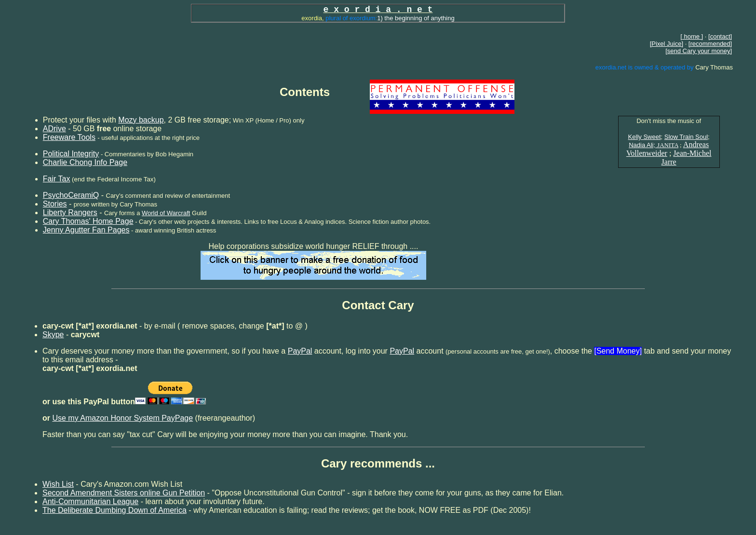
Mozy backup (141, 120)
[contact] (720, 36)
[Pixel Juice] (667, 44)
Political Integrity (71, 154)
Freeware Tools (69, 137)
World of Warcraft (166, 213)
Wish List (58, 484)
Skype (53, 335)
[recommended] (710, 44)
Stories (55, 204)
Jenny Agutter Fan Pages (86, 230)
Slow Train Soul (686, 137)
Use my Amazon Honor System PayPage (122, 418)
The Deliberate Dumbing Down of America (115, 510)
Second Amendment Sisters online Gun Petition (124, 493)
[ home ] (692, 36)
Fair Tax (57, 179)
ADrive (54, 129)
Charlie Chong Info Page (85, 162)
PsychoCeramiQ (71, 195)
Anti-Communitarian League (90, 501)
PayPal (300, 351)
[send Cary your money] (699, 51)
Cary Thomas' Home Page (88, 221)
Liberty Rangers (70, 213)
